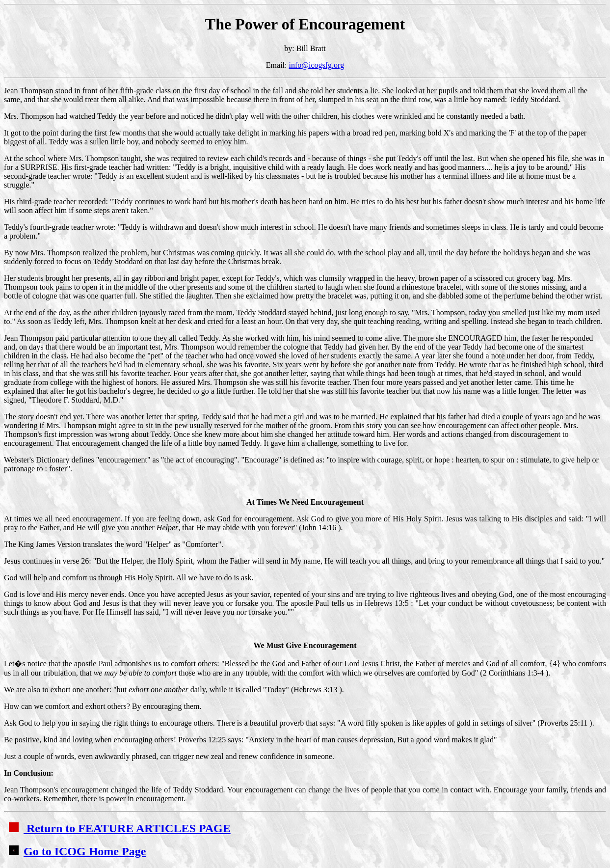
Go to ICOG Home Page (77, 851)
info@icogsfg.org (317, 65)
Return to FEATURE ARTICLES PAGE (120, 828)
